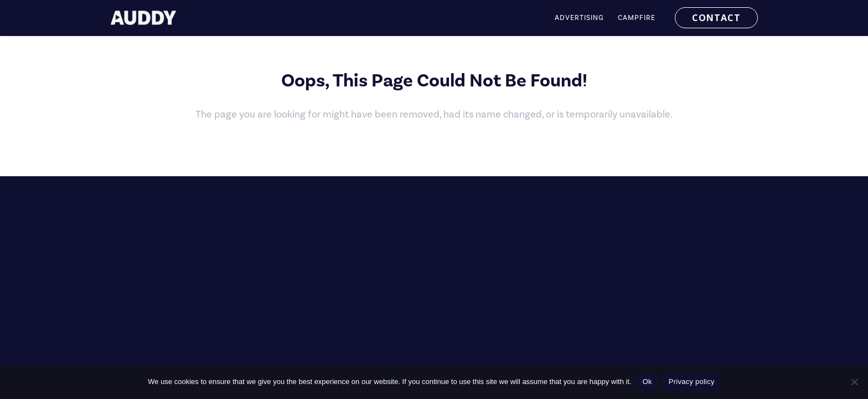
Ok (647, 382)
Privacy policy (692, 382)
